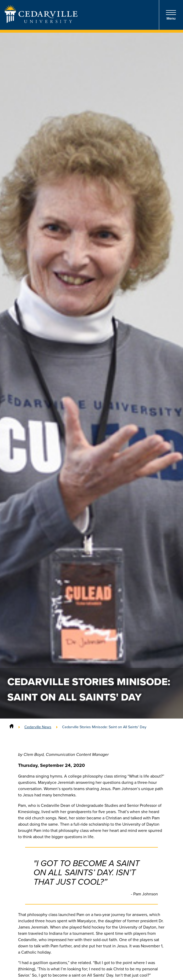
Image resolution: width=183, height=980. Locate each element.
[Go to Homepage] (41, 21)
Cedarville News (38, 727)
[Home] (12, 727)
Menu (171, 15)
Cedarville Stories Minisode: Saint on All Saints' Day (104, 727)
